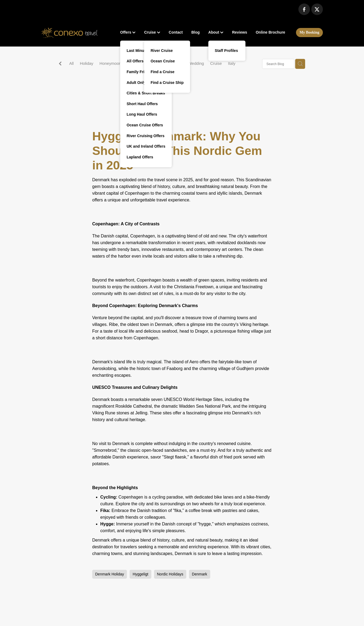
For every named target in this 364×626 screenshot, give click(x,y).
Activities (174, 63)
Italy (232, 63)
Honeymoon (110, 63)
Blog (196, 32)
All (71, 63)
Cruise (152, 32)
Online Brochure (270, 32)
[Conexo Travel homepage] (69, 33)
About (216, 32)
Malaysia (135, 63)
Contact (176, 32)
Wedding (196, 63)
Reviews (240, 32)
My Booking (309, 32)
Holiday (87, 63)
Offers (128, 32)
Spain (155, 63)
